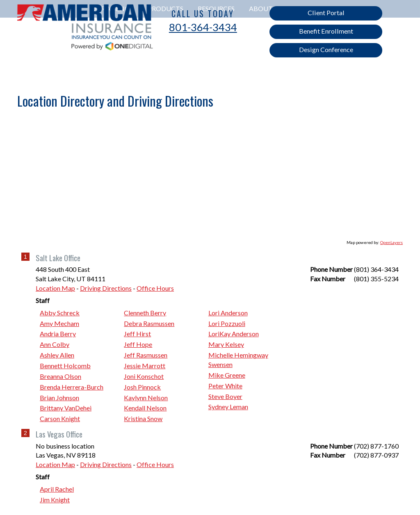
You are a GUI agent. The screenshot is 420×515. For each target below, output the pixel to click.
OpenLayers (391, 242)
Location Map (55, 288)
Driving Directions (106, 288)
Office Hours (155, 288)
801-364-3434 (203, 27)
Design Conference (326, 49)
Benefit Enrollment (326, 31)
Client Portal (326, 13)
